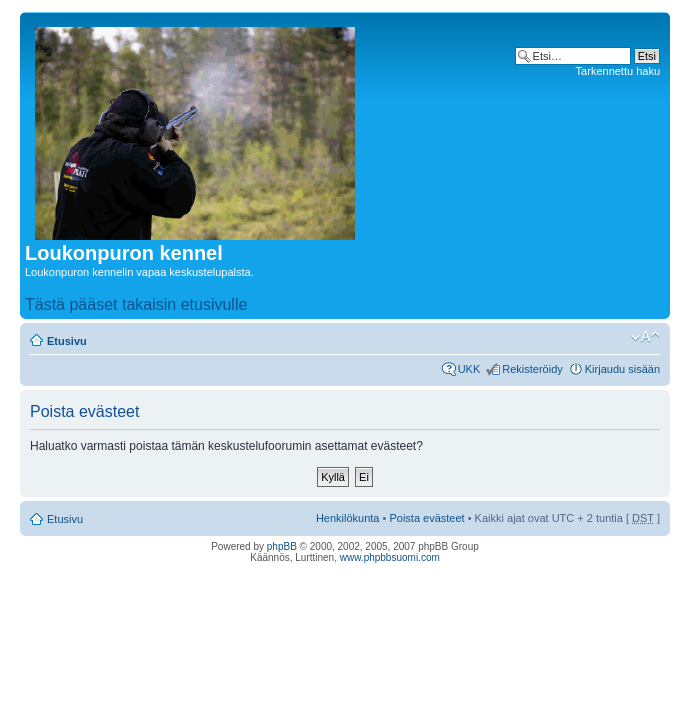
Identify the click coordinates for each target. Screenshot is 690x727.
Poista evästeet (426, 518)
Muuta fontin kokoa (645, 337)
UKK (469, 369)
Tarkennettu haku (618, 71)
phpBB (282, 546)
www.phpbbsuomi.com (390, 557)
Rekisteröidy (532, 369)
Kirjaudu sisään (622, 369)
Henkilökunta (348, 518)
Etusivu (67, 341)
